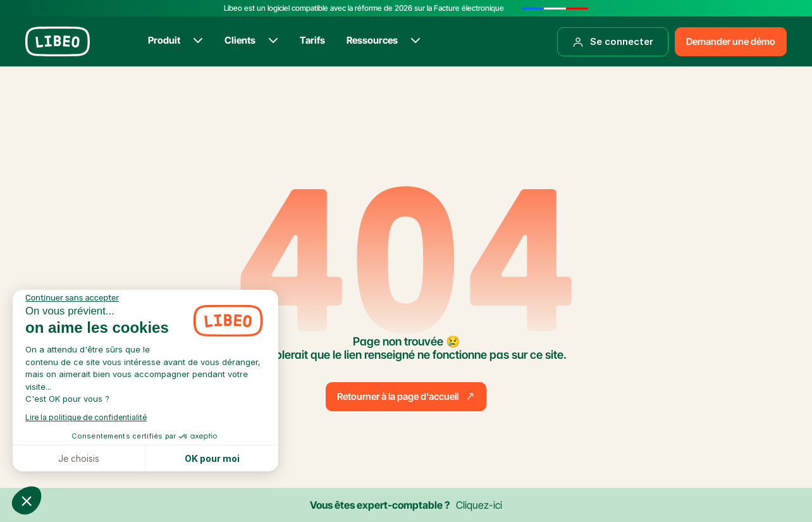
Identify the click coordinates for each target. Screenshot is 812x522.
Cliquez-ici (479, 505)
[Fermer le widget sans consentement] (72, 298)
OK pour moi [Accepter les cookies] (212, 458)
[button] (27, 500)
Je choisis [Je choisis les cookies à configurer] (79, 458)
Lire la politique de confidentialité (86, 417)
